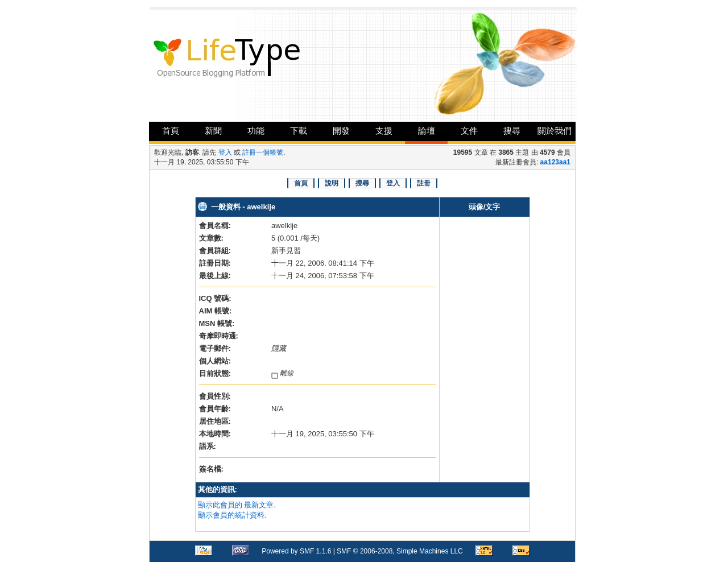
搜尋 (512, 131)
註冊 (424, 183)
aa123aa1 (555, 162)
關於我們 (555, 131)
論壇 (427, 131)
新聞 (213, 131)
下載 (299, 131)
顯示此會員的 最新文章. (237, 505)
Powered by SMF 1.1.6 (296, 551)
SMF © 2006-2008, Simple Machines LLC (400, 551)
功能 (256, 131)
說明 (332, 183)
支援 (384, 131)
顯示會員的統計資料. (232, 515)
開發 (341, 131)
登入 (225, 152)
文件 (469, 131)
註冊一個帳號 (263, 152)
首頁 (171, 131)
